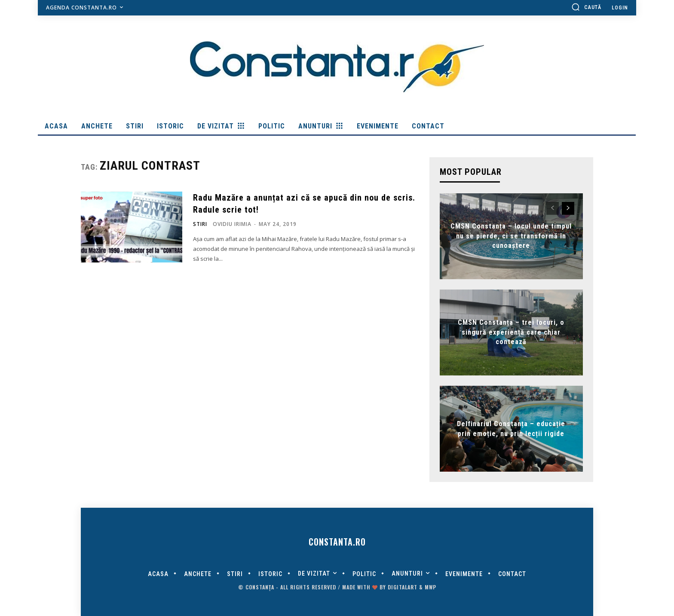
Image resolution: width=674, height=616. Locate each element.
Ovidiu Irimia (232, 224)
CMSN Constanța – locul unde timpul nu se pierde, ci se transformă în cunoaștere (511, 236)
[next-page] (568, 208)
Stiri (200, 224)
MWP (430, 587)
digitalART (403, 587)
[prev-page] (553, 208)
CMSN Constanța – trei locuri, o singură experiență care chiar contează (511, 332)
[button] (586, 7)
